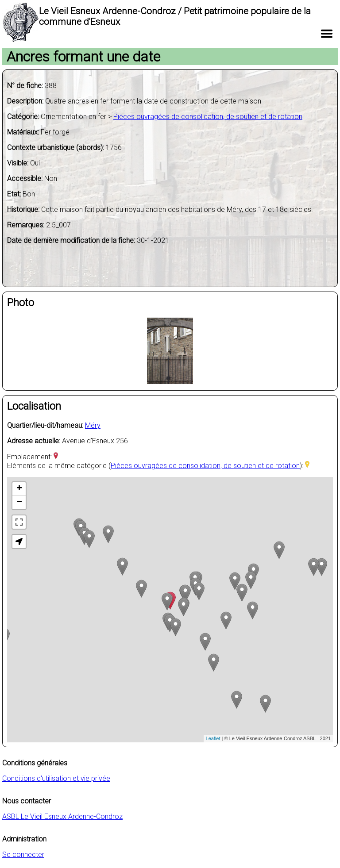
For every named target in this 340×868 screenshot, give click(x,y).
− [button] (19, 503)
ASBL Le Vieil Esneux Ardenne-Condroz (62, 816)
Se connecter (23, 855)
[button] (19, 542)
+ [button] (19, 489)
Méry (93, 425)
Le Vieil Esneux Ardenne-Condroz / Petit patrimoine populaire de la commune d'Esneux (175, 16)
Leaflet (213, 738)
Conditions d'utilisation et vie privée (56, 778)
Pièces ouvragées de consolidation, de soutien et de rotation (208, 117)
